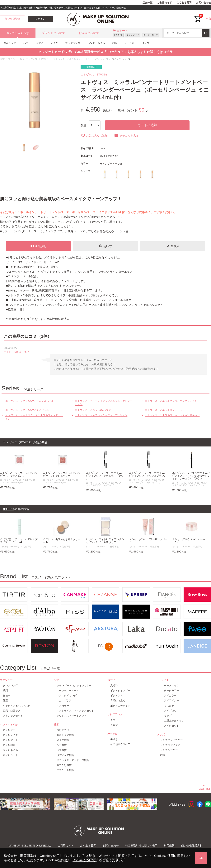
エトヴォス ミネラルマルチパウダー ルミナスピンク (19, 474)
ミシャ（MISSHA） (138, 547)
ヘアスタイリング (67, 695)
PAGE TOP (204, 788)
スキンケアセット (13, 716)
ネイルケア (9, 730)
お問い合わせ (204, 3)
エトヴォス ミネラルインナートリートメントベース (81, 59)
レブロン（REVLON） (97, 547)
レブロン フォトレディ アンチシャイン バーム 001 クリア (105, 541)
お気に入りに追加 (94, 136)
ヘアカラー (63, 706)
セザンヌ (118, 35)
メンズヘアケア (169, 750)
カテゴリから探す (18, 33)
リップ (168, 716)
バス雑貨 (62, 750)
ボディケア (117, 695)
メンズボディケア (170, 745)
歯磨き (114, 739)
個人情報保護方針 (192, 846)
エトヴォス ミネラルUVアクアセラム (27, 410)
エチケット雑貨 (65, 770)
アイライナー (171, 700)
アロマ (114, 725)
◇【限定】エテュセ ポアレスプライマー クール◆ (19, 541)
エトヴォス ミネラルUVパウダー (94, 410)
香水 (113, 720)
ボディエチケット (120, 706)
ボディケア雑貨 (65, 755)
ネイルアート (10, 740)
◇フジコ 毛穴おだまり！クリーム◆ (62, 541)
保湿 (5, 700)
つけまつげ (63, 730)
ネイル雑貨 (9, 745)
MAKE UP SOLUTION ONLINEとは (30, 846)
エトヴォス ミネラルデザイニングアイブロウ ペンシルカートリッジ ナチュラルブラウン (191, 476)
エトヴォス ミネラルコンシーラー (165, 410)
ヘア (26, 43)
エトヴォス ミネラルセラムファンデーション (101, 415)
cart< (198, 16)
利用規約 (169, 846)
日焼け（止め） (119, 700)
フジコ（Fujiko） (51, 547)
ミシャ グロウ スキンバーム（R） (189, 541)
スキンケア (10, 43)
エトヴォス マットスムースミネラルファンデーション (34, 417)
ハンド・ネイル (96, 43)
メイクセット (171, 726)
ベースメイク (171, 685)
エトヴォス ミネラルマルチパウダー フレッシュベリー (62, 474)
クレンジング (10, 685)
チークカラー (171, 690)
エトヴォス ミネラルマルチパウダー (19, 481)
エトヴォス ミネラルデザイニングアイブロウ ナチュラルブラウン (105, 476)
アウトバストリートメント (72, 716)
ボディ (39, 43)
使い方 (105, 246)
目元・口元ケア (12, 711)
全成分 (173, 246)
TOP (2, 59)
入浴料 (114, 685)
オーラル (129, 43)
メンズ (145, 43)
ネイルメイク (10, 735)
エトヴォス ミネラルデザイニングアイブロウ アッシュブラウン (148, 474)
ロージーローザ (151, 35)
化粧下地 (27, 547)
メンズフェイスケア (171, 740)
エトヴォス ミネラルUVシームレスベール (30, 401)
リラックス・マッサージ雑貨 (73, 760)
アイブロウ (170, 711)
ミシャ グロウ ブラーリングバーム (148, 541)
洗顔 (5, 690)
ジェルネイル (10, 750)
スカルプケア (64, 700)
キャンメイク (133, 35)
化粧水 (7, 695)
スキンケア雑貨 (65, 735)
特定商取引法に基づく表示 (141, 846)
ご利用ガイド (165, 3)
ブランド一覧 (15, 59)
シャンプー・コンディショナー (74, 685)
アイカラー (170, 695)
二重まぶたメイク (174, 721)
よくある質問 (184, 3)
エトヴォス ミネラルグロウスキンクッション (171, 401)
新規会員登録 (12, 19)
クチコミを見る (126, 136)
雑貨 (115, 43)
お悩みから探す (89, 33)
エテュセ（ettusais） (10, 547)
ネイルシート (10, 755)
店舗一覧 (148, 3)
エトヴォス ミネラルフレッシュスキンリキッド (172, 415)
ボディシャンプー (120, 690)
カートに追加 (147, 125)
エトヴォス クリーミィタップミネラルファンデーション (104, 403)
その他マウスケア (120, 744)
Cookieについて (84, 860)
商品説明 (38, 246)
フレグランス (73, 43)
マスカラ (169, 706)
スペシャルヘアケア (68, 690)
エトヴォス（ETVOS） (38, 59)
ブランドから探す (53, 33)
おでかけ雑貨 (64, 765)
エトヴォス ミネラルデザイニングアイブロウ (105, 484)
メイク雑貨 (63, 740)
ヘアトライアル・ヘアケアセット (75, 711)
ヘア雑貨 (62, 745)
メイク (54, 43)
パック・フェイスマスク (17, 706)
